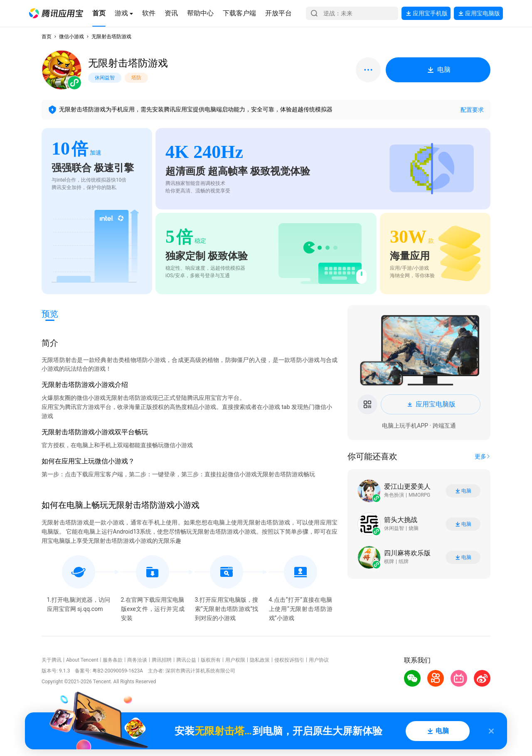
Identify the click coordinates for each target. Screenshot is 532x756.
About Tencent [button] (82, 660)
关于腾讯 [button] (52, 660)
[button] (56, 13)
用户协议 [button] (319, 660)
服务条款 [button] (113, 660)
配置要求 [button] (472, 110)
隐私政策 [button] (260, 660)
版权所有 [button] (211, 660)
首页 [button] (47, 37)
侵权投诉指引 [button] (289, 660)
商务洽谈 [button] (137, 660)
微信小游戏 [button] (71, 37)
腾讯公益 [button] (186, 660)
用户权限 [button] (235, 660)
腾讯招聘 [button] (162, 660)
